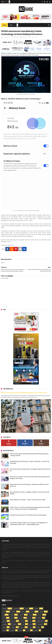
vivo (4, 612)
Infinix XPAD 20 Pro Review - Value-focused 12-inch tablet (28, 500)
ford (28, 630)
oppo (27, 609)
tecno (36, 37)
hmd (31, 627)
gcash (21, 618)
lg (3, 615)
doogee (5, 624)
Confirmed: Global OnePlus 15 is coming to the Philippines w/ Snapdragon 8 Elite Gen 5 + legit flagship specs (29, 524)
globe (42, 612)
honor (23, 612)
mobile (29, 37)
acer (4, 618)
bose (21, 630)
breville (12, 630)
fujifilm (39, 618)
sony (31, 615)
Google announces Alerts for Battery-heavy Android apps (28, 515)
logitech (15, 624)
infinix (12, 615)
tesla (4, 630)
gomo (22, 627)
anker (4, 627)
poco (30, 618)
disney (13, 627)
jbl (23, 624)
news (33, 37)
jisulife (36, 630)
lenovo (21, 615)
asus (32, 612)
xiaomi (37, 609)
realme (14, 612)
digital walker (41, 621)
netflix (22, 621)
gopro (39, 627)
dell (31, 624)
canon (13, 621)
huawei (5, 609)
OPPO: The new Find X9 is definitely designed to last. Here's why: (24, 393)
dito (12, 618)
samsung (16, 609)
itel (31, 621)
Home (4, 25)
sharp (4, 621)
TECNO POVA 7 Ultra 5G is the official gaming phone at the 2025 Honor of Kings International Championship (30, 508)
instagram (40, 624)
